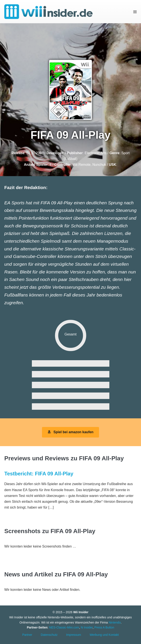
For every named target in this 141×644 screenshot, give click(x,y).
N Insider (87, 627)
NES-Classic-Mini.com (64, 627)
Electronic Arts (96, 153)
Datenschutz (49, 635)
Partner (27, 635)
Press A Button (104, 627)
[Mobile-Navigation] (135, 12)
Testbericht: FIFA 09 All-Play (39, 474)
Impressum (74, 635)
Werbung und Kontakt (104, 635)
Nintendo (115, 622)
